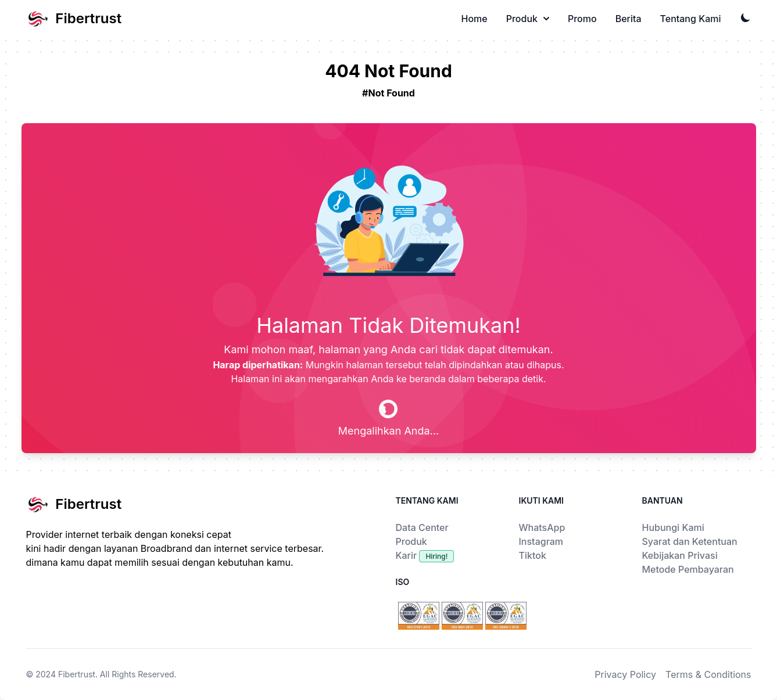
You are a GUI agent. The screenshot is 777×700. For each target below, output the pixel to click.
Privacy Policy (625, 674)
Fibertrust (77, 674)
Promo (582, 19)
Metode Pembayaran (688, 569)
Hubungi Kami (673, 527)
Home (475, 19)
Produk (528, 19)
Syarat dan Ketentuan (690, 541)
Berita (629, 19)
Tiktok (533, 555)
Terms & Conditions (708, 674)
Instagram (541, 541)
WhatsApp (542, 527)
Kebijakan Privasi (680, 555)
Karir (425, 555)
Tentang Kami (691, 19)
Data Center (422, 527)
